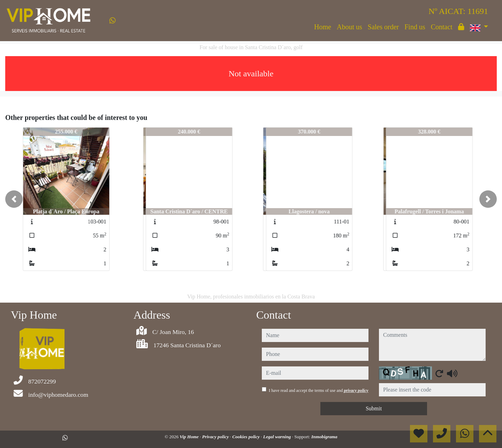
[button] (14, 199)
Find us (415, 27)
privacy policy (356, 390)
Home (323, 27)
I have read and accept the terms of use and (318, 390)
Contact (442, 27)
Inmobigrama (324, 437)
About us (349, 27)
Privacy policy (216, 437)
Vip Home (190, 437)
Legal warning (278, 437)
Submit (374, 408)
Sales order (383, 27)
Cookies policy (246, 437)
